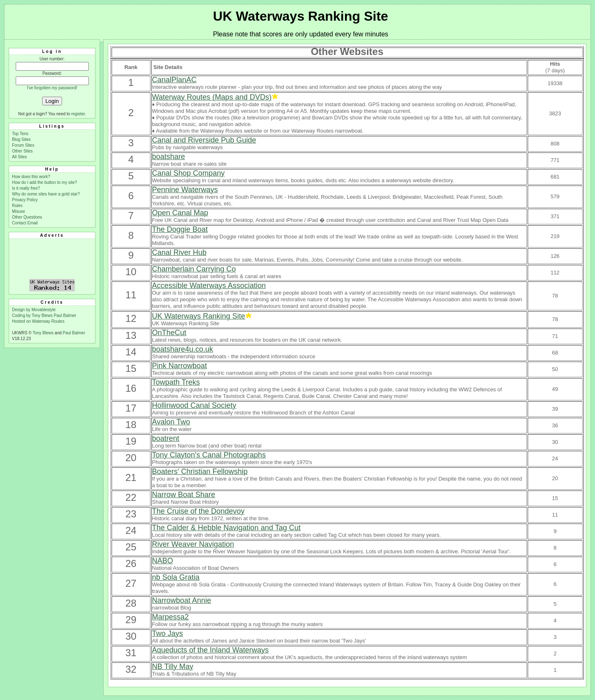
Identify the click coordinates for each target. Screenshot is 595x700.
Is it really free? (26, 188)
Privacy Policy (25, 200)
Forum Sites (23, 145)
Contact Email (25, 223)
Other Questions (27, 217)
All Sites (19, 157)
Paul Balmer (65, 315)
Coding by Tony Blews (33, 315)
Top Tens (20, 134)
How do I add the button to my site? (44, 182)
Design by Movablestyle (34, 310)
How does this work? (31, 177)
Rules (17, 206)
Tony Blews (43, 333)
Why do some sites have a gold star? (46, 194)
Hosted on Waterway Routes (38, 321)
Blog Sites (21, 139)
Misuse (19, 211)
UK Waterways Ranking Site (301, 16)
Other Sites (22, 151)
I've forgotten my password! (52, 88)
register (78, 114)
